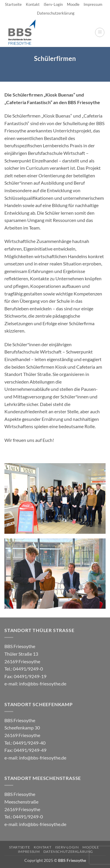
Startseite (13, 4)
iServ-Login (53, 4)
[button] (100, 32)
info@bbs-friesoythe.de (43, 684)
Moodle (73, 4)
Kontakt (33, 4)
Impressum (93, 4)
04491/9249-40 (29, 743)
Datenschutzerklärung (56, 13)
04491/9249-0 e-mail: (25, 676)
